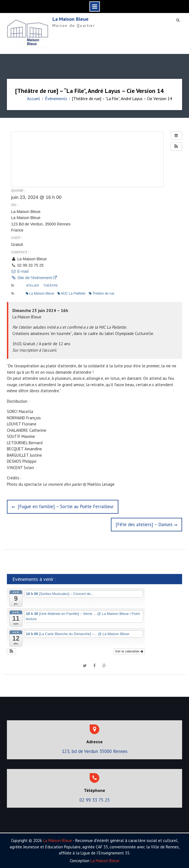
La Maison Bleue (70, 19)
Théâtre (51, 285)
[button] (176, 147)
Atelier (33, 285)
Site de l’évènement (34, 278)
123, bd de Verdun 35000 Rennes (95, 751)
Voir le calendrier (129, 651)
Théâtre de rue (102, 293)
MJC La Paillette (71, 293)
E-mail (20, 271)
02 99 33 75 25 (95, 800)
